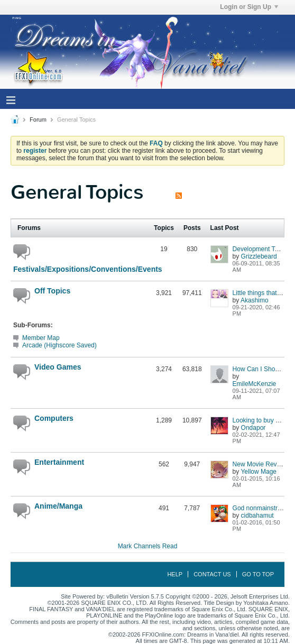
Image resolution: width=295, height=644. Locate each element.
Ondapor (253, 428)
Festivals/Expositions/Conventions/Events (79, 269)
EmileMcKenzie (255, 384)
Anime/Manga (58, 506)
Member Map (41, 338)
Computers (54, 418)
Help (175, 574)
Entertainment (59, 462)
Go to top (258, 574)
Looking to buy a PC (261, 420)
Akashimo (255, 300)
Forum (38, 119)
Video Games (58, 367)
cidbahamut (257, 516)
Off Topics (52, 291)
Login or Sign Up (249, 7)
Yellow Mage (259, 472)
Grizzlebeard (259, 256)
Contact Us (212, 574)
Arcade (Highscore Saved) (59, 345)
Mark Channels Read (148, 546)
